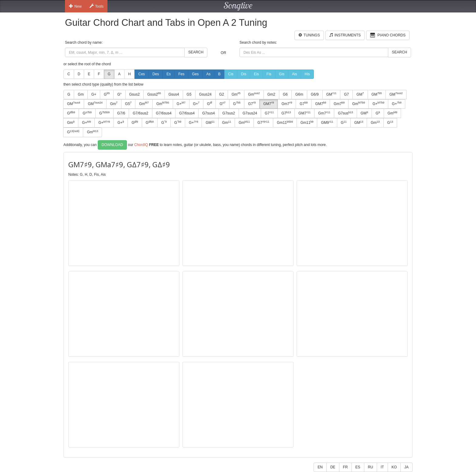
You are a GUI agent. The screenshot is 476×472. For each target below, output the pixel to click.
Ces (142, 74)
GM (331, 94)
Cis (231, 74)
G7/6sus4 (164, 113)
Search (196, 52)
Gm (81, 94)
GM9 (327, 123)
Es (168, 74)
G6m (299, 94)
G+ (94, 94)
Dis (244, 74)
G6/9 (315, 94)
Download (112, 145)
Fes (181, 74)
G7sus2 (229, 113)
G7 (346, 94)
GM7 (269, 104)
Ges (195, 74)
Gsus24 (205, 94)
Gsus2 (135, 94)
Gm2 (271, 94)
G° (119, 94)
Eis (256, 74)
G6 (285, 94)
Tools (97, 6)
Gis (282, 74)
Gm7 (287, 104)
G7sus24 (250, 113)
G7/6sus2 (140, 113)
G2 (222, 94)
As (208, 74)
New (75, 6)
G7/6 (121, 113)
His (307, 74)
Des (156, 74)
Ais (295, 74)
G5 (189, 94)
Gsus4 (174, 94)
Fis (269, 74)
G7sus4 (208, 113)
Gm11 (285, 123)
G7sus (345, 113)
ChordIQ (141, 144)
